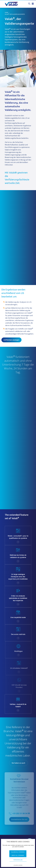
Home (7, 12)
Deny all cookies (18, 855)
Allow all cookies (18, 852)
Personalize (18, 860)
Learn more (18, 865)
